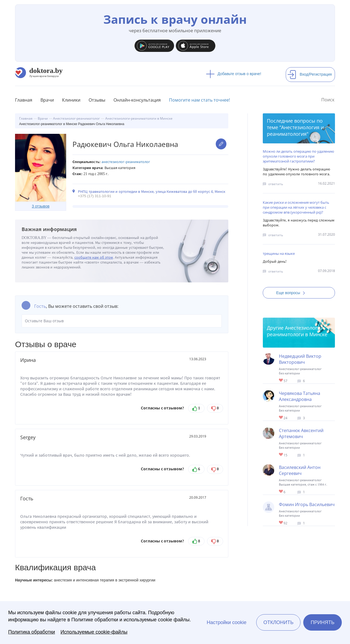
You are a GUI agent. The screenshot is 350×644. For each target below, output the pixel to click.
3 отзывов (41, 206)
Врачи (47, 100)
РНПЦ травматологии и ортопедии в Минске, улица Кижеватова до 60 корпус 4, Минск (152, 192)
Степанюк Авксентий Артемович (301, 433)
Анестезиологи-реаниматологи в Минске (297, 331)
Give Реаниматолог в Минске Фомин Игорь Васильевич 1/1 (281, 523)
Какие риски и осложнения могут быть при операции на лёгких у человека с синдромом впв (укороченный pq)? (296, 207)
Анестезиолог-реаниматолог (126, 162)
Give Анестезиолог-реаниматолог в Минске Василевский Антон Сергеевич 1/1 (281, 492)
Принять (323, 622)
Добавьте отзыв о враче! (234, 74)
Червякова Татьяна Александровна (300, 396)
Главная (24, 100)
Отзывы (97, 100)
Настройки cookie (227, 622)
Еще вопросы (292, 293)
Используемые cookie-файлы (94, 632)
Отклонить (278, 622)
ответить (276, 184)
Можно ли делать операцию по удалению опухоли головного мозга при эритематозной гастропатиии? (298, 156)
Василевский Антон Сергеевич (300, 470)
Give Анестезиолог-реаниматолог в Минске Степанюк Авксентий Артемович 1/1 (281, 455)
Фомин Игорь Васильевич (307, 504)
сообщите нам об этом (94, 257)
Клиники (71, 100)
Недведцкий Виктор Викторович (300, 359)
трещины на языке (279, 253)
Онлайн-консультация (137, 100)
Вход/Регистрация (310, 74)
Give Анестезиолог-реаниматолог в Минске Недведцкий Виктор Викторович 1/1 (281, 381)
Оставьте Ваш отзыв (122, 321)
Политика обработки (32, 632)
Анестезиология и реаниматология (295, 131)
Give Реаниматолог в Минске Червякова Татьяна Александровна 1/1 (281, 418)
